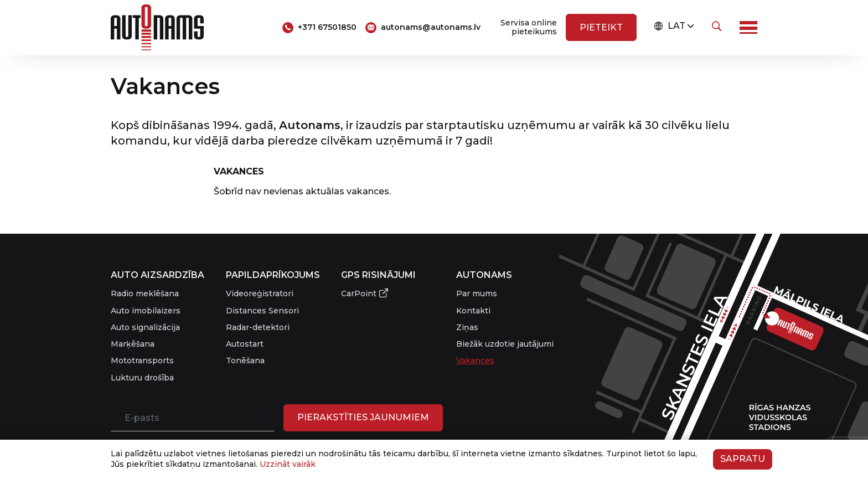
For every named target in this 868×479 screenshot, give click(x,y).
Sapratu (743, 459)
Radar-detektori (258, 327)
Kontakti (473, 311)
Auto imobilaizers (146, 311)
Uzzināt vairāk (288, 464)
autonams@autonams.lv (431, 27)
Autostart (245, 344)
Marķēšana (133, 344)
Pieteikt (601, 27)
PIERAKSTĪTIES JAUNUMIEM (363, 417)
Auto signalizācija (145, 327)
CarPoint (359, 293)
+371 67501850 (327, 27)
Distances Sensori (262, 311)
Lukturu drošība (142, 378)
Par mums (477, 293)
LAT (670, 26)
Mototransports (142, 360)
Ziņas (467, 327)
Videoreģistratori (260, 293)
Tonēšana (245, 360)
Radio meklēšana (145, 293)
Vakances (475, 360)
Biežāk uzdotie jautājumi (505, 344)
